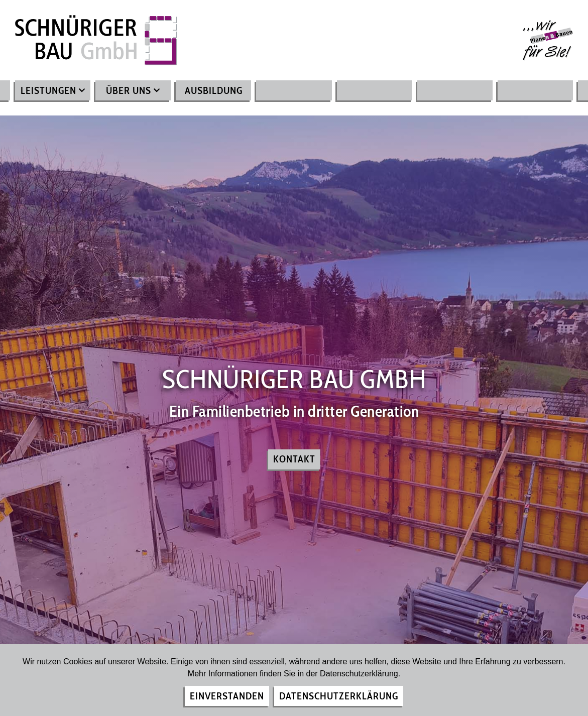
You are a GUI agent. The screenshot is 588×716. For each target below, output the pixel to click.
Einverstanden (227, 696)
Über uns (133, 90)
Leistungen (53, 90)
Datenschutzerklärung (339, 696)
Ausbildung (214, 90)
